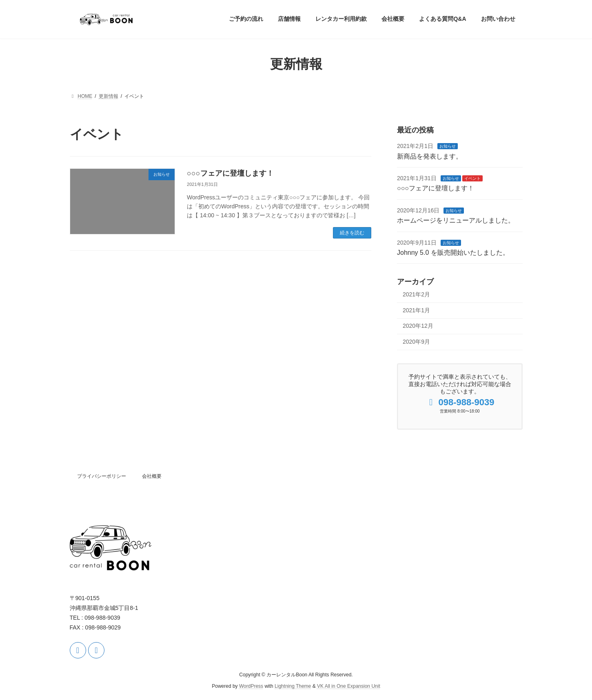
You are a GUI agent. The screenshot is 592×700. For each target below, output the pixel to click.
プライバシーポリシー (102, 476)
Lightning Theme (293, 686)
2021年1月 (416, 310)
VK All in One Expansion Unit (349, 686)
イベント (472, 178)
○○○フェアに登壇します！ (230, 173)
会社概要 (152, 476)
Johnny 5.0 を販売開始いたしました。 (453, 253)
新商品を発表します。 (430, 156)
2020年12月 (418, 326)
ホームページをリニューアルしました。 (456, 220)
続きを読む (352, 233)
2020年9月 (416, 342)
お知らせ (447, 146)
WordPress (251, 686)
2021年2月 (416, 294)
